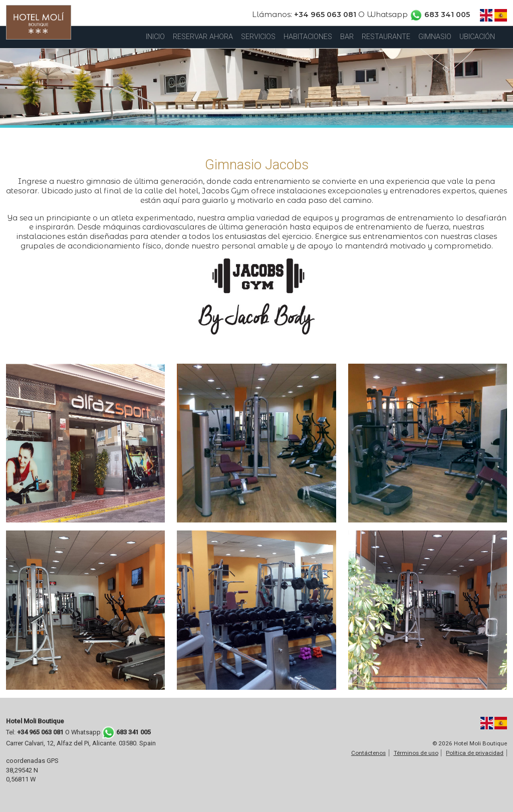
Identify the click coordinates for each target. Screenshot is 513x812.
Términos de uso (416, 753)
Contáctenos (368, 753)
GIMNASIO (435, 37)
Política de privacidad (475, 753)
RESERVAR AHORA (203, 37)
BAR (347, 37)
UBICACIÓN (477, 37)
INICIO (155, 37)
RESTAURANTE (386, 37)
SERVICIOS (258, 37)
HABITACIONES (308, 37)
